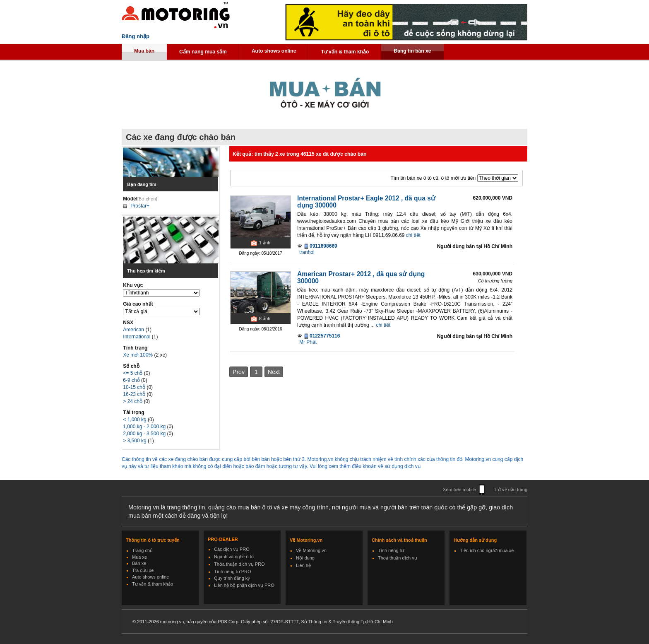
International (137, 337)
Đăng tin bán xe (412, 51)
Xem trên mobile (459, 490)
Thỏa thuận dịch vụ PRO (239, 564)
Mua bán (144, 51)
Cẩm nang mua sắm (203, 52)
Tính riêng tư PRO (233, 572)
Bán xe (139, 563)
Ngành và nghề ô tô (234, 557)
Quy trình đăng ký (232, 578)
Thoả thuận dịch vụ (398, 558)
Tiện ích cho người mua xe (487, 550)
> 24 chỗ (133, 401)
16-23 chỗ (135, 394)
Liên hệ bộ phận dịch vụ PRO (244, 585)
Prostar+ (140, 206)
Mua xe (139, 557)
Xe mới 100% (138, 355)
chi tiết (413, 235)
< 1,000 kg (135, 420)
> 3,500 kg (135, 441)
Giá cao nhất (138, 304)
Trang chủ (142, 550)
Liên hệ (303, 565)
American (134, 330)
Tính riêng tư (391, 550)
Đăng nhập (136, 36)
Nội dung (305, 558)
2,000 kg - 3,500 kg (145, 434)
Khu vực (133, 285)
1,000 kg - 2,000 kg (145, 427)
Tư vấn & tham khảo (345, 52)
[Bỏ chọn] (147, 199)
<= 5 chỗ (133, 373)
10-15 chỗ (135, 387)
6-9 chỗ (132, 380)
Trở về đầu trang (511, 490)
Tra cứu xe (143, 570)
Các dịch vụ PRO (232, 549)
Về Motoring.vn (311, 550)
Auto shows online (274, 51)
